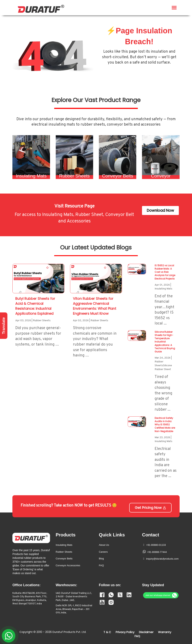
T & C (107, 632)
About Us (104, 545)
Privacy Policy (125, 632)
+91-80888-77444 (157, 552)
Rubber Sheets (64, 552)
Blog (101, 559)
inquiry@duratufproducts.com (162, 559)
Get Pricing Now (150, 508)
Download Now (160, 210)
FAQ (101, 565)
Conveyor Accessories (68, 565)
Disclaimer (146, 632)
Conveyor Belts (64, 559)
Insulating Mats (64, 545)
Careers (103, 552)
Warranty (165, 632)
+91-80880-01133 (156, 545)
